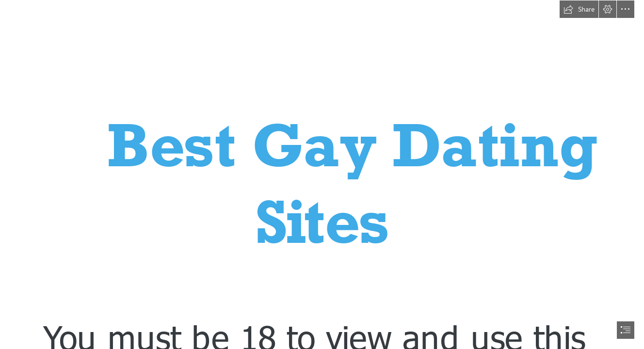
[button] (579, 9)
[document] (322, 174)
